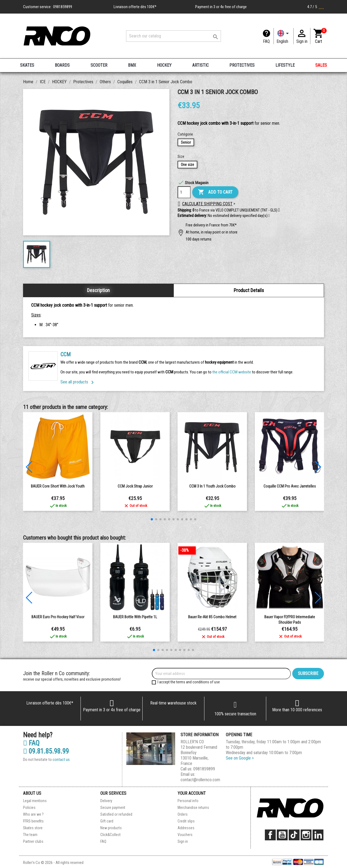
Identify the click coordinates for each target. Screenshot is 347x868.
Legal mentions (35, 801)
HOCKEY (164, 65)
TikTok (294, 835)
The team (30, 835)
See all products (78, 382)
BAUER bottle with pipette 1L (135, 617)
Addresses (186, 828)
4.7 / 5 (316, 7)
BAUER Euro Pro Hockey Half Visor (58, 617)
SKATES (27, 65)
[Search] (173, 36)
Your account (192, 793)
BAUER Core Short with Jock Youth (58, 486)
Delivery (106, 801)
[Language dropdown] (284, 36)
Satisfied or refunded (116, 814)
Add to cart (215, 192)
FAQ (266, 41)
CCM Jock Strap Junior (135, 486)
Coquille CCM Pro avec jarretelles (290, 486)
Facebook (270, 835)
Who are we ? (33, 814)
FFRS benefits (33, 821)
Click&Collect (110, 835)
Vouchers (185, 835)
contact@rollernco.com (200, 780)
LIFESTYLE (285, 65)
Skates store (33, 828)
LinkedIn (318, 835)
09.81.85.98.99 (46, 751)
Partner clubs (33, 841)
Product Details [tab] (249, 290)
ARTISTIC (200, 65)
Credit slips (186, 821)
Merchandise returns (193, 808)
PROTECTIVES (242, 65)
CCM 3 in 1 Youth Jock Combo (212, 486)
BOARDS (62, 65)
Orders (183, 814)
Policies (29, 808)
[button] (269, 216)
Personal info (188, 801)
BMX (132, 65)
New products (111, 828)
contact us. (62, 760)
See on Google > (240, 758)
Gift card (107, 821)
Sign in (183, 841)
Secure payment (113, 808)
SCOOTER (99, 65)
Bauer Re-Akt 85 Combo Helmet (212, 617)
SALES (321, 65)
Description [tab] (98, 290)
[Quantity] (184, 192)
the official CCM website (232, 372)
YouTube (282, 835)
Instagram (306, 835)
